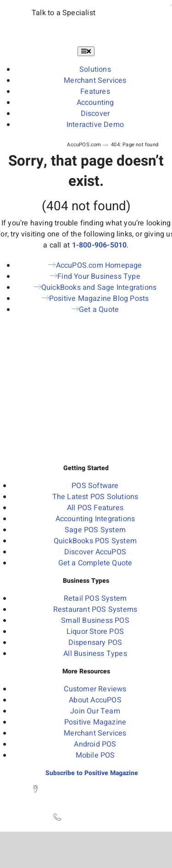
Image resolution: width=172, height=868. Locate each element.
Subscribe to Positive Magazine (92, 773)
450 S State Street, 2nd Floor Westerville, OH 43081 (91, 795)
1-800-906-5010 (100, 245)
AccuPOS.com (84, 145)
